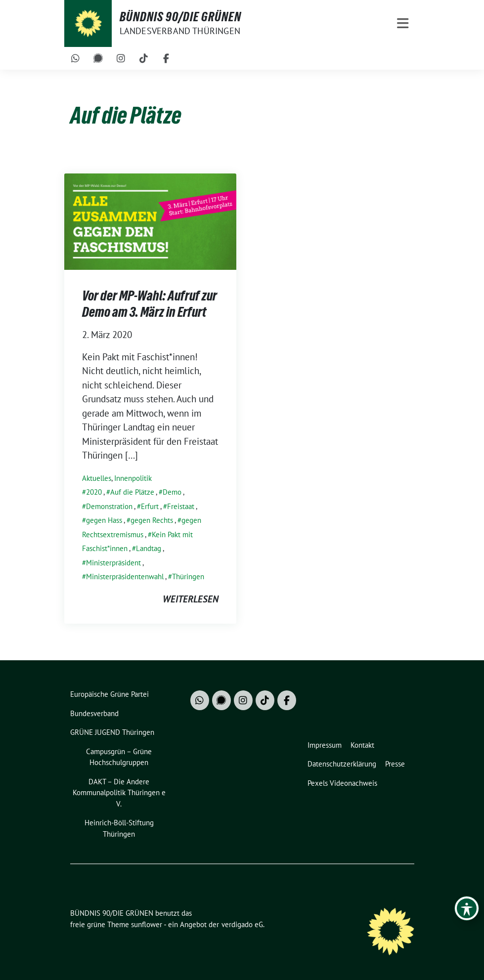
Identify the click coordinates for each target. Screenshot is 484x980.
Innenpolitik (133, 478)
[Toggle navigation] (403, 23)
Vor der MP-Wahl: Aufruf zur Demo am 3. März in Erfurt (150, 303)
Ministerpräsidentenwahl (125, 576)
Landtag (149, 548)
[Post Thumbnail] (150, 220)
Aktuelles (97, 478)
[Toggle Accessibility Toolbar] (467, 908)
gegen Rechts (152, 520)
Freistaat (181, 506)
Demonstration (109, 506)
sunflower (147, 924)
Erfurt (150, 506)
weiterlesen (191, 599)
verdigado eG (242, 924)
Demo (172, 492)
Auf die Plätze (132, 492)
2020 (94, 492)
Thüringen (188, 576)
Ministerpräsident (113, 563)
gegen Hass (104, 520)
